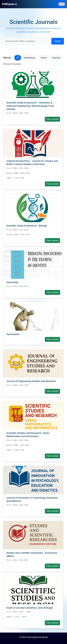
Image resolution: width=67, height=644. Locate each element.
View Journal (52, 119)
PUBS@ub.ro (10, 4)
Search (58, 41)
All (18, 58)
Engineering (30, 58)
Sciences (56, 58)
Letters (44, 58)
